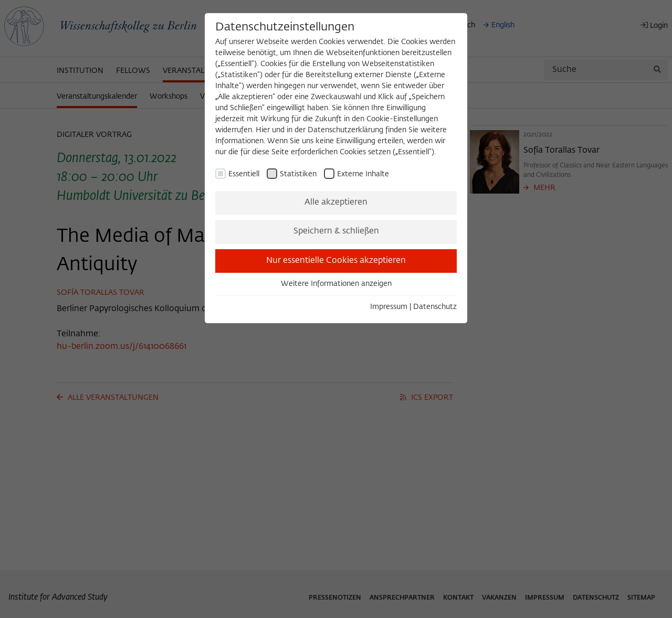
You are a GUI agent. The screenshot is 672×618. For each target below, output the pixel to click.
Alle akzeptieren (336, 203)
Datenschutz (435, 307)
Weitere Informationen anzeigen (336, 284)
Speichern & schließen (336, 231)
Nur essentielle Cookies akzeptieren (336, 261)
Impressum (389, 307)
